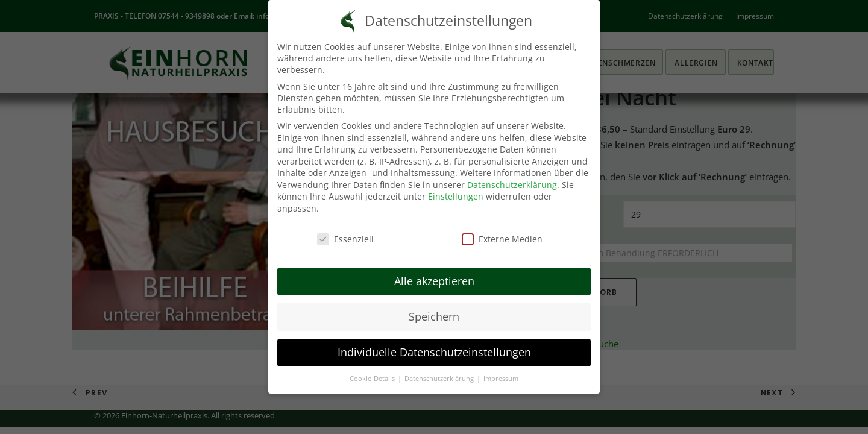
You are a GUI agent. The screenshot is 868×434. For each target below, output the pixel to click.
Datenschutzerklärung (512, 185)
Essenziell (345, 239)
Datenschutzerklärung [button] (440, 379)
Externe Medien (502, 239)
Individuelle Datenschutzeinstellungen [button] (434, 352)
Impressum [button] (501, 379)
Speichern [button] (434, 316)
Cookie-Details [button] (373, 379)
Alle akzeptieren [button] (434, 281)
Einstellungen (456, 196)
